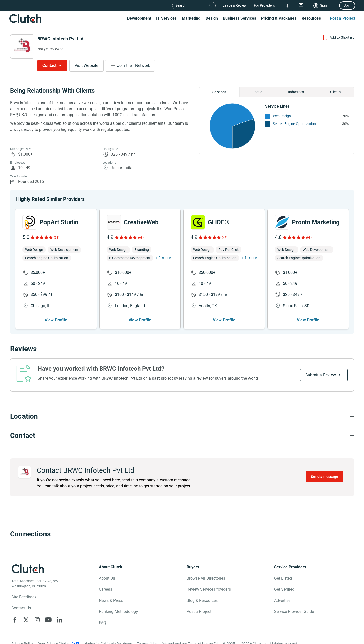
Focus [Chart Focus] (257, 92)
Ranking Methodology (118, 612)
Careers (106, 589)
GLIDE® (219, 222)
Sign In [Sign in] (325, 5)
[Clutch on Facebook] (15, 620)
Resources (311, 18)
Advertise (282, 600)
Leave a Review (235, 5)
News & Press (111, 600)
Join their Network (134, 66)
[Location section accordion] (182, 416)
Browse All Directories (206, 578)
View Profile (56, 320)
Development (139, 18)
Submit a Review (321, 375)
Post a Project (343, 18)
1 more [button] (165, 258)
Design (212, 18)
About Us (107, 578)
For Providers (264, 5)
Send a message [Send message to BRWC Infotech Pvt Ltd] (325, 477)
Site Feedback (24, 597)
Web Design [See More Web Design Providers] (282, 116)
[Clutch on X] (26, 620)
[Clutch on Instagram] (37, 620)
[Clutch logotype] (28, 569)
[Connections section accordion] (182, 534)
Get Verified (284, 589)
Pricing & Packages (279, 18)
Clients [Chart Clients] (335, 92)
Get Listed (283, 578)
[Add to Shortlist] (338, 37)
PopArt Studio (59, 222)
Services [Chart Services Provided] (219, 92)
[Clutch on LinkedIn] (59, 620)
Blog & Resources (202, 600)
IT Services (166, 18)
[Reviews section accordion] (182, 349)
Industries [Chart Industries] (296, 92)
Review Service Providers (209, 589)
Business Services (240, 18)
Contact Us (21, 608)
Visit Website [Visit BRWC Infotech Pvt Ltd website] (86, 66)
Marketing (191, 18)
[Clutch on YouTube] (48, 620)
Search (181, 5)
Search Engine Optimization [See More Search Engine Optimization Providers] (294, 124)
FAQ (103, 623)
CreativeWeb (141, 222)
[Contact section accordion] (182, 436)
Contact (49, 66)
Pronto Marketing (316, 222)
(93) (57, 238)
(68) (141, 238)
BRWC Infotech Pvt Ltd (60, 39)
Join (347, 5)
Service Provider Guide (294, 612)
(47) (225, 238)
